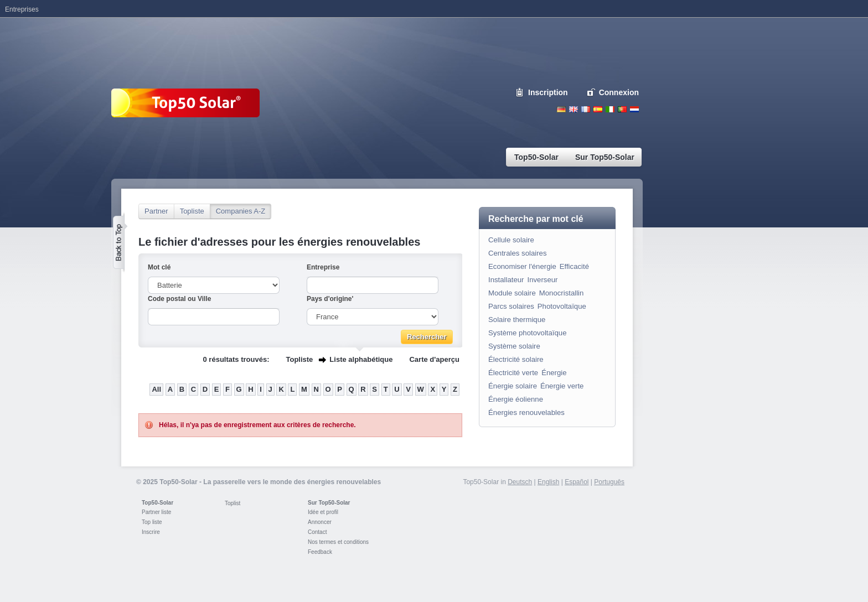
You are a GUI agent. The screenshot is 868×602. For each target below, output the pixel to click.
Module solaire (512, 293)
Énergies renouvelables (526, 412)
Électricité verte (513, 373)
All (156, 389)
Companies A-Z (241, 211)
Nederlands (634, 109)
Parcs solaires (511, 306)
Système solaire (514, 346)
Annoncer (320, 522)
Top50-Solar (157, 503)
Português (609, 482)
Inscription (548, 92)
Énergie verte (562, 386)
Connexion (619, 92)
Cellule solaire (511, 240)
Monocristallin (562, 293)
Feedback (320, 552)
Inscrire (151, 532)
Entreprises (22, 9)
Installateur (506, 280)
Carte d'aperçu (434, 359)
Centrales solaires (518, 253)
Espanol (598, 109)
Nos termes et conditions (338, 542)
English (573, 109)
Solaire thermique (517, 320)
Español (577, 482)
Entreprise (323, 267)
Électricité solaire (516, 359)
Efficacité (574, 266)
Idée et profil (323, 512)
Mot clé (159, 267)
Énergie (554, 373)
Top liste (152, 522)
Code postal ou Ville (179, 299)
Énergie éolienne (516, 399)
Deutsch (561, 109)
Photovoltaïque (562, 306)
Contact (317, 532)
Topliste (192, 211)
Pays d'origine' (330, 299)
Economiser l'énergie (522, 266)
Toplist (232, 503)
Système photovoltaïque (528, 333)
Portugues (622, 109)
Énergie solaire (513, 386)
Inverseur (543, 280)
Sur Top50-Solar (329, 503)
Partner (156, 211)
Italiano (610, 109)
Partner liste (156, 512)
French (586, 109)
